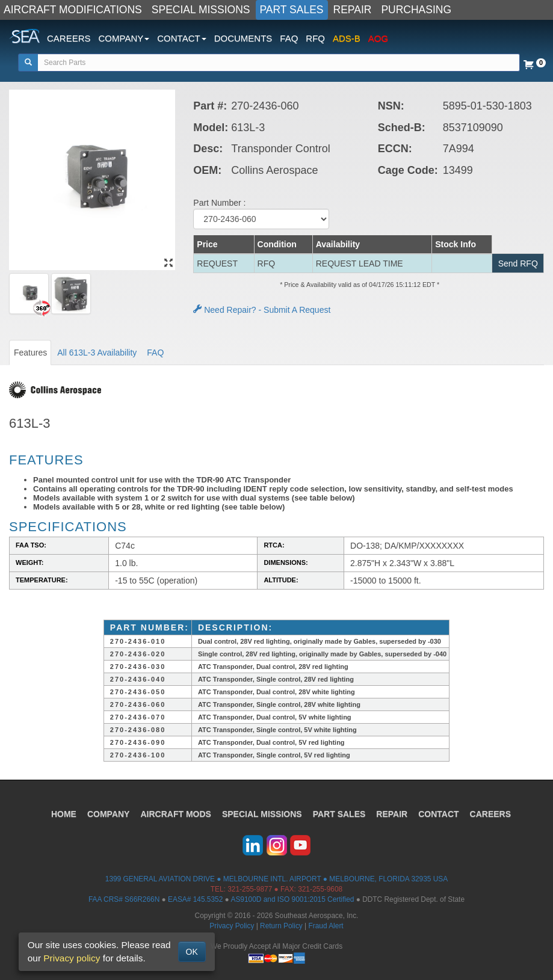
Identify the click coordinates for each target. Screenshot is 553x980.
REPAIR (353, 10)
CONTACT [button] (181, 38)
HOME (64, 814)
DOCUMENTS (243, 38)
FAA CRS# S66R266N (124, 899)
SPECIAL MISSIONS (201, 10)
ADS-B (347, 38)
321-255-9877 (250, 889)
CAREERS (69, 38)
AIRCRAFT (175, 814)
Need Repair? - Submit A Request (262, 310)
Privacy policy (72, 958)
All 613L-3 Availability (97, 353)
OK (192, 952)
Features (30, 353)
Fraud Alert (326, 926)
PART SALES (292, 10)
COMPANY (109, 814)
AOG (378, 38)
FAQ (289, 38)
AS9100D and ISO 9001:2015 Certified (292, 899)
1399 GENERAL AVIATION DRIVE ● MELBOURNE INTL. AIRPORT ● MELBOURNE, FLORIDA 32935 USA (276, 879)
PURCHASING (416, 10)
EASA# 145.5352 (195, 899)
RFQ (315, 38)
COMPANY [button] (124, 38)
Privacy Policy (232, 926)
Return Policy (281, 926)
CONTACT (438, 814)
